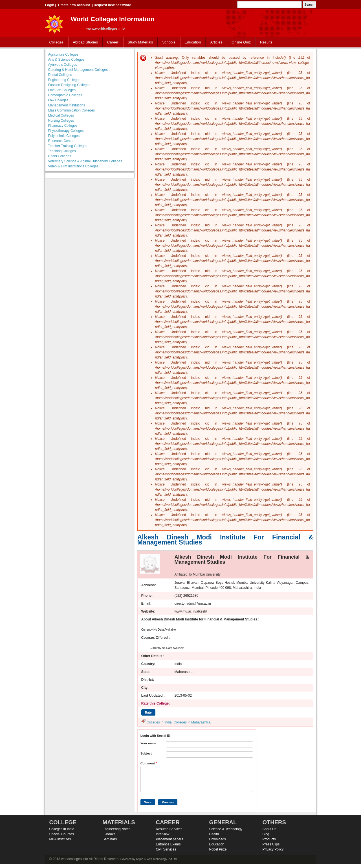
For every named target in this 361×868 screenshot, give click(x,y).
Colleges (57, 42)
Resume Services (169, 829)
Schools (169, 42)
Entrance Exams (168, 844)
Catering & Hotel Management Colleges (78, 70)
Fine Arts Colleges (62, 90)
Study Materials (140, 42)
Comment (149, 763)
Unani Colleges (60, 156)
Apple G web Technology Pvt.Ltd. (157, 859)
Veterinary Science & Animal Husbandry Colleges (85, 161)
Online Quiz (241, 42)
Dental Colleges (60, 75)
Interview (163, 834)
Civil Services (166, 849)
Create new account (74, 5)
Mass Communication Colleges (71, 110)
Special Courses (62, 834)
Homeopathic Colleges (65, 95)
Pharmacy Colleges (63, 126)
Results (266, 42)
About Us (269, 829)
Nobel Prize (218, 849)
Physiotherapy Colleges (66, 131)
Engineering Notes (117, 829)
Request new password (112, 5)
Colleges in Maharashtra (192, 722)
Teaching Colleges (62, 151)
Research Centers (62, 141)
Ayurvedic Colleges (63, 65)
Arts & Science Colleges (66, 60)
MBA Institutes (60, 839)
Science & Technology (226, 829)
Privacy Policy (273, 849)
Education (193, 42)
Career (113, 42)
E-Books (109, 834)
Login (50, 5)
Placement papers (170, 839)
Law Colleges (58, 100)
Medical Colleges (61, 115)
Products (269, 839)
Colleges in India (159, 722)
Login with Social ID (155, 736)
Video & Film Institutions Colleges (73, 166)
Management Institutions (67, 105)
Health (214, 834)
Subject (146, 753)
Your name (148, 743)
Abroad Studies (85, 42)
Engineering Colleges (64, 80)
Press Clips (271, 844)
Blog (266, 834)
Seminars (110, 839)
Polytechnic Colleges (64, 136)
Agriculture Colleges (63, 54)
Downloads (218, 839)
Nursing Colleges (61, 121)
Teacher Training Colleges (68, 146)
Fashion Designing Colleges (69, 85)
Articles (216, 42)
